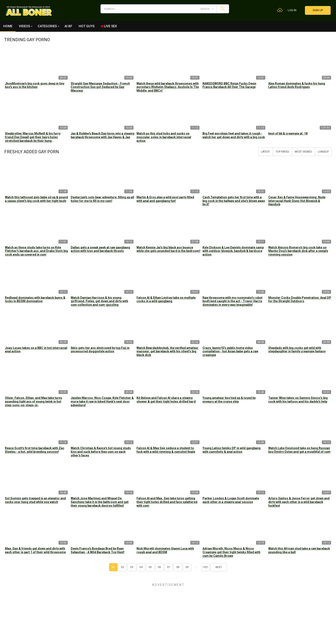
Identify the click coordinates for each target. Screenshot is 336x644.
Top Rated (282, 152)
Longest (323, 152)
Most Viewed (303, 152)
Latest (265, 152)
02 (123, 567)
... (196, 567)
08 (178, 567)
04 (141, 567)
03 (132, 567)
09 (187, 567)
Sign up (318, 10)
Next (219, 567)
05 (150, 567)
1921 (205, 567)
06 (159, 567)
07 (169, 567)
